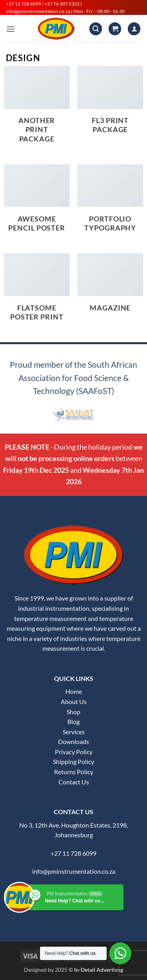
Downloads (73, 741)
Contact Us (74, 782)
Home (74, 691)
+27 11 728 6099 (73, 853)
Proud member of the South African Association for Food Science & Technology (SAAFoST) (73, 377)
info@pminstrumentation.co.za (74, 871)
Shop (73, 712)
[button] (17, 25)
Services (74, 732)
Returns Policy (74, 772)
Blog (73, 721)
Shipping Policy (73, 761)
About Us (74, 701)
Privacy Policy (74, 752)
